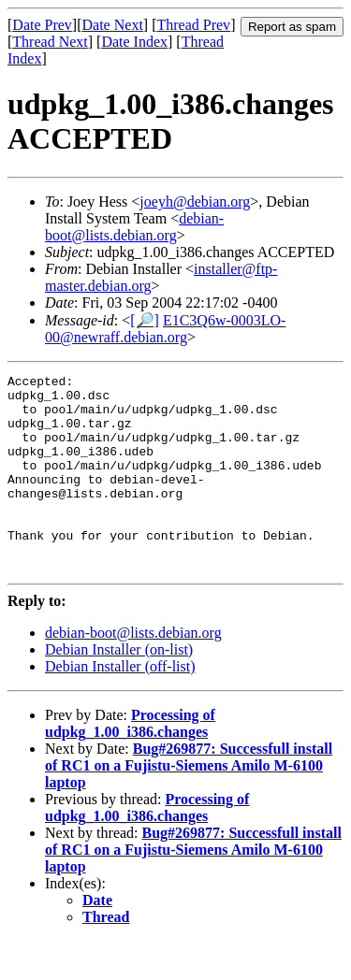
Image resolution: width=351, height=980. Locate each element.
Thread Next (50, 42)
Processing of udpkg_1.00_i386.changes (130, 763)
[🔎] (145, 320)
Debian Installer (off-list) (120, 706)
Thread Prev (193, 25)
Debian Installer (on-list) (119, 689)
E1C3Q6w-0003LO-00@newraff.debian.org (165, 329)
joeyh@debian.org (195, 202)
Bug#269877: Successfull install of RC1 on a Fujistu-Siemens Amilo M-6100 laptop (189, 805)
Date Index (134, 42)
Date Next (113, 25)
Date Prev (42, 25)
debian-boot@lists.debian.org (134, 227)
